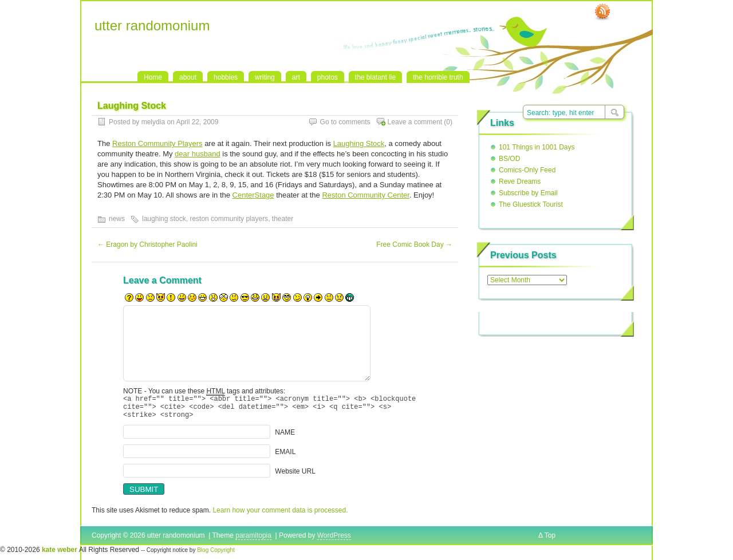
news (117, 219)
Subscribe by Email (528, 193)
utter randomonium (152, 25)
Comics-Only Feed (527, 170)
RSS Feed (602, 12)
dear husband (198, 154)
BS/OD (509, 159)
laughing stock (164, 219)
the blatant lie (375, 77)
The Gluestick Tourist (531, 204)
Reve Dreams (520, 182)
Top (550, 541)
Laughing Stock (359, 143)
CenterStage (253, 195)
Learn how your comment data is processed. (280, 515)
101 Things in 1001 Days (537, 147)
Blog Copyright (216, 555)
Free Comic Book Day (414, 244)
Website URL (295, 476)
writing (265, 77)
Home (153, 77)
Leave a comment (415, 122)
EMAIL (285, 457)
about (188, 77)
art (296, 77)
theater (283, 219)
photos (328, 77)
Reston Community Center (365, 195)
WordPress (334, 541)
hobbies (226, 77)
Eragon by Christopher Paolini (147, 244)
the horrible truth (438, 77)
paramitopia (253, 541)
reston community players (229, 219)
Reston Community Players (157, 143)
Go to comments (345, 122)
